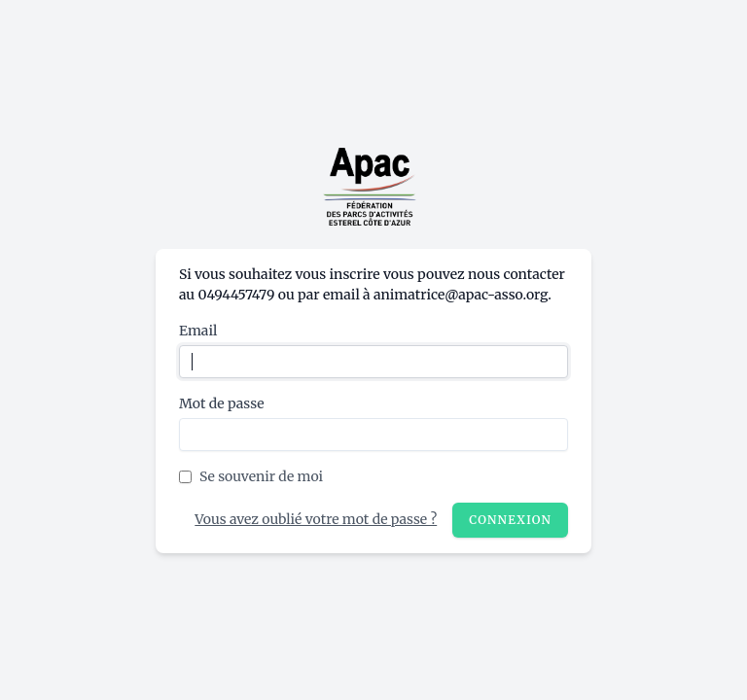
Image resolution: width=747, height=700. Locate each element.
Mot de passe (222, 403)
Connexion (510, 520)
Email (198, 331)
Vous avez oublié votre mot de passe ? (316, 519)
